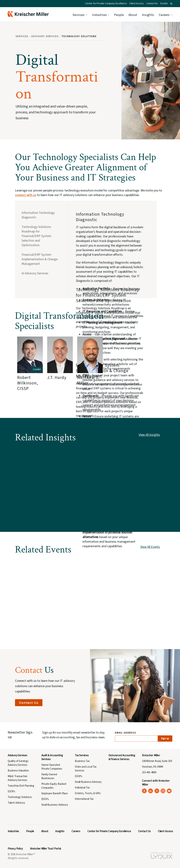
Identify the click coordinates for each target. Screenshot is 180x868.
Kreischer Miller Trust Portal (45, 849)
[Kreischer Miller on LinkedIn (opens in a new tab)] (151, 791)
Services (78, 15)
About (133, 15)
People (119, 15)
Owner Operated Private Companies (52, 767)
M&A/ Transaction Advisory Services (18, 778)
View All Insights (149, 435)
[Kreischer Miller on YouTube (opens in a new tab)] (169, 791)
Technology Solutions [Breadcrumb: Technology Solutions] (79, 36)
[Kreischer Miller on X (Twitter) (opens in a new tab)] (157, 791)
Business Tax (82, 761)
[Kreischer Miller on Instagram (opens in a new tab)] (163, 791)
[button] (171, 4)
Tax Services (82, 755)
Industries (99, 15)
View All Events (150, 547)
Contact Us (152, 3)
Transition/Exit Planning (21, 786)
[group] (30, 370)
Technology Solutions (20, 797)
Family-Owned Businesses (49, 776)
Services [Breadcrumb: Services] (22, 36)
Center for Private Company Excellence (106, 3)
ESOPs (11, 791)
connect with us (26, 195)
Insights (148, 15)
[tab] (40, 215)
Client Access (137, 3)
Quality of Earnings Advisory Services (18, 763)
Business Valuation (18, 771)
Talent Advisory (16, 803)
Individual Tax (82, 788)
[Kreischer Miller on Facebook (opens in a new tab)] (144, 791)
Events (164, 3)
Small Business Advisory (55, 805)
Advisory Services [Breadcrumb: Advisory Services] (45, 36)
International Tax (84, 799)
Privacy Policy (15, 849)
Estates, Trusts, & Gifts (88, 793)
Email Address (126, 733)
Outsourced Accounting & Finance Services (122, 757)
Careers (164, 15)
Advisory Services (17, 755)
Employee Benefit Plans (55, 793)
